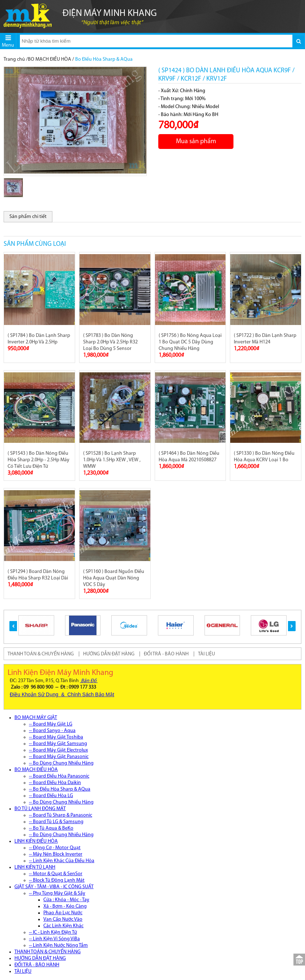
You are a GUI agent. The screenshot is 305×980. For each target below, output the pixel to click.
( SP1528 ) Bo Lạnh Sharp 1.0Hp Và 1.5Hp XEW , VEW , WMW (112, 460)
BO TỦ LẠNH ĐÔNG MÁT (40, 809)
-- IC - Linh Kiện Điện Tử (53, 932)
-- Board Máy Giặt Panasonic (59, 757)
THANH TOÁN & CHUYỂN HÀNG (41, 654)
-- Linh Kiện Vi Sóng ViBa (54, 939)
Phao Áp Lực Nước (63, 913)
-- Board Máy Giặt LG (51, 724)
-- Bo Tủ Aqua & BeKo (51, 828)
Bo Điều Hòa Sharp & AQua (104, 59)
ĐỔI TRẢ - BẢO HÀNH (166, 654)
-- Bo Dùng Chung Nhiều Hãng (61, 763)
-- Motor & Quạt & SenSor (56, 874)
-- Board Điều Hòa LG (51, 796)
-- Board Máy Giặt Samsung (58, 744)
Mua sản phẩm (196, 142)
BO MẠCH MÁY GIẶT (36, 718)
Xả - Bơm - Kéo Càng (65, 906)
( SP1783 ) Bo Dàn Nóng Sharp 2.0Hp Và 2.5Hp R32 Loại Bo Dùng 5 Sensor (110, 342)
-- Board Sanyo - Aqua (52, 731)
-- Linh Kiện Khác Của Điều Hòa (62, 861)
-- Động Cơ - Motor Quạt (55, 848)
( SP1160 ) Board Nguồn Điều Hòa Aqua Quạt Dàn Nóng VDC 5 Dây (114, 578)
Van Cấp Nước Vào (63, 919)
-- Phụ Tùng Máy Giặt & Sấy (57, 893)
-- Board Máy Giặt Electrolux (58, 750)
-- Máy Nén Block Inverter (56, 854)
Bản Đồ (89, 681)
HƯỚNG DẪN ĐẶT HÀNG (109, 654)
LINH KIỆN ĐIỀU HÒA (36, 841)
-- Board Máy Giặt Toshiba (56, 737)
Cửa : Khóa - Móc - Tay (66, 900)
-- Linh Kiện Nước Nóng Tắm (58, 945)
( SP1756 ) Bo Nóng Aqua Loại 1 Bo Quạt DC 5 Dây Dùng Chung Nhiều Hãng (190, 342)
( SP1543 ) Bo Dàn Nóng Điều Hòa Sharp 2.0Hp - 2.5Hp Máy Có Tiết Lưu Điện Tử (38, 460)
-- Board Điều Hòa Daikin (55, 783)
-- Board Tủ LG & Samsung (56, 822)
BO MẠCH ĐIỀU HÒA (50, 59)
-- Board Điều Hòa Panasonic (59, 776)
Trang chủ (14, 59)
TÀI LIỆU (207, 654)
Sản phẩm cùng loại (35, 244)
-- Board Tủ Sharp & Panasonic (61, 815)
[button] (13, 626)
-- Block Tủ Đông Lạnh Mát (57, 880)
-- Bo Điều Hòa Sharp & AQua (60, 789)
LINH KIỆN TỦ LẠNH (35, 867)
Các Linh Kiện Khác (63, 926)
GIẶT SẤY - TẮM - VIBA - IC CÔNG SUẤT (54, 887)
